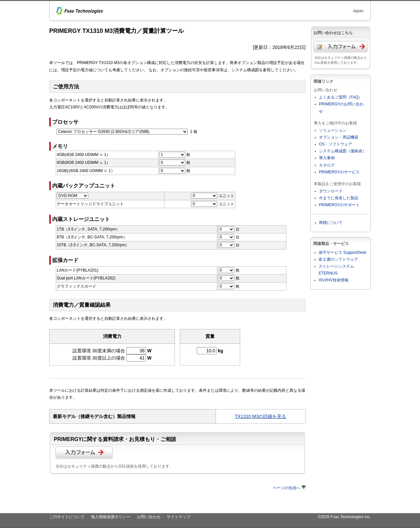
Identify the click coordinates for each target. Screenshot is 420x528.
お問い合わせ (149, 517)
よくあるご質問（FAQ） (341, 97)
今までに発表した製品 (339, 198)
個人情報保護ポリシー (111, 517)
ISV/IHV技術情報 (334, 280)
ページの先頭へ (289, 488)
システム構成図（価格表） (343, 151)
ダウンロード (331, 191)
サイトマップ (178, 517)
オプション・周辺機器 (339, 137)
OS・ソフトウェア (336, 144)
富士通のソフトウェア (338, 259)
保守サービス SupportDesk (342, 253)
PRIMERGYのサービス (339, 172)
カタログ (327, 165)
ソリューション (333, 130)
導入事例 (327, 158)
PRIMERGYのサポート (339, 205)
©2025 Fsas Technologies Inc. (344, 517)
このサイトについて (67, 517)
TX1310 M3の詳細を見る (261, 416)
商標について (331, 223)
